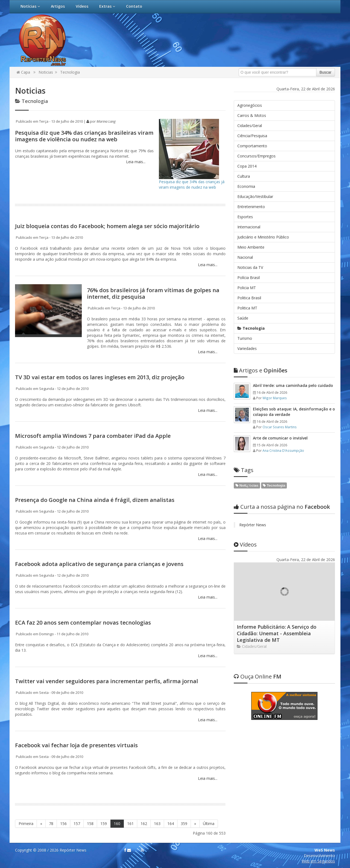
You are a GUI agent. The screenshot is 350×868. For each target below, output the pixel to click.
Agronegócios (250, 105)
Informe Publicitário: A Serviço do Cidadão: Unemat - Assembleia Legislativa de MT (277, 633)
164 (171, 824)
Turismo (245, 338)
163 (157, 824)
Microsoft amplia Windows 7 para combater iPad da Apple (93, 436)
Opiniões (261, 370)
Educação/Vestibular (255, 196)
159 (104, 824)
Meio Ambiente (251, 247)
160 (117, 824)
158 (90, 824)
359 (184, 824)
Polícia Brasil (249, 278)
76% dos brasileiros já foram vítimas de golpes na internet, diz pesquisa (153, 293)
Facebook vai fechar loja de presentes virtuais (76, 745)
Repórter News (253, 525)
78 (51, 824)
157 (77, 824)
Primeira (26, 824)
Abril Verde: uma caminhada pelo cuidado (293, 385)
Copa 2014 (247, 166)
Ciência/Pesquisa (252, 136)
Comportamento (252, 146)
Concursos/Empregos (256, 156)
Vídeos (82, 6)
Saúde (243, 318)
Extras (107, 6)
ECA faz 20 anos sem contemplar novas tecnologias (83, 623)
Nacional (245, 257)
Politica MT (247, 308)
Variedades (247, 348)
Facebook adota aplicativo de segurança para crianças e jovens (99, 564)
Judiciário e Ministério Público (263, 237)
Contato (134, 6)
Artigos (58, 6)
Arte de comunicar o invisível (280, 438)
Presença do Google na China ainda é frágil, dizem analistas (95, 500)
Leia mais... (135, 162)
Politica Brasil (249, 298)
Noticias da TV (250, 267)
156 (63, 824)
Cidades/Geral (250, 126)
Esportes (245, 217)
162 (144, 824)
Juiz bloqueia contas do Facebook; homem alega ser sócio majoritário (107, 226)
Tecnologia (70, 72)
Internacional (249, 227)
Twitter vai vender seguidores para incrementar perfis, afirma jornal (107, 681)
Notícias (30, 6)
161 (130, 824)
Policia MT (247, 288)
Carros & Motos (252, 115)
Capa (23, 72)
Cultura (244, 176)
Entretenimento (251, 207)
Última (209, 824)
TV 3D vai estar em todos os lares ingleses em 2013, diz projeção (100, 377)
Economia (246, 186)
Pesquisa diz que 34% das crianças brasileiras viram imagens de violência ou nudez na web (84, 136)
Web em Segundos (318, 861)
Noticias (46, 72)
